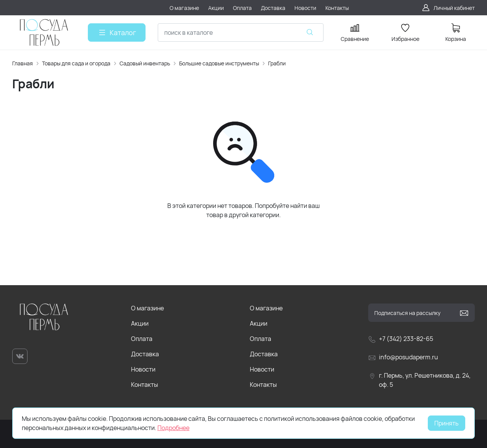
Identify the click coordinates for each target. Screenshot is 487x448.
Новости (143, 369)
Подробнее (173, 428)
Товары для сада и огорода (76, 63)
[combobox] (241, 32)
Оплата (142, 339)
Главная (23, 63)
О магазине (147, 308)
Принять (447, 423)
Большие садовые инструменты (219, 63)
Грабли (277, 63)
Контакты (145, 385)
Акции (140, 323)
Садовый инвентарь (145, 63)
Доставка (145, 354)
